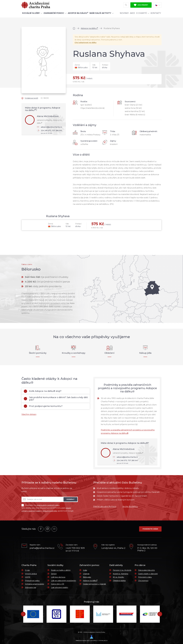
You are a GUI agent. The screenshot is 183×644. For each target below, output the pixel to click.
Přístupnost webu (32, 581)
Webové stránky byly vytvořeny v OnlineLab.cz (92, 638)
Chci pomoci (143, 581)
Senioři (54, 574)
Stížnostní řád (31, 587)
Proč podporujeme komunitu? (43, 406)
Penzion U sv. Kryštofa (122, 570)
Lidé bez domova (58, 577)
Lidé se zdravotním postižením (63, 581)
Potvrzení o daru (145, 577)
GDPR (28, 577)
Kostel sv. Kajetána (121, 574)
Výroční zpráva (31, 574)
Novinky (124, 14)
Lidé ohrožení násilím (60, 587)
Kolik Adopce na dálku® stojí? (43, 391)
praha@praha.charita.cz (42, 548)
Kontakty (156, 14)
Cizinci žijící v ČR (58, 584)
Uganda (86, 574)
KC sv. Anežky (118, 577)
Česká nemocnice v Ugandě (94, 584)
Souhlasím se (40, 505)
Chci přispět (141, 6)
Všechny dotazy (29, 414)
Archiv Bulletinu (130, 507)
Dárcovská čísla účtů (146, 570)
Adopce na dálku (89, 28)
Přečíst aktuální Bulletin (105, 507)
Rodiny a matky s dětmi (61, 570)
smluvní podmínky (50, 511)
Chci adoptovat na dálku (85, 43)
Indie (85, 570)
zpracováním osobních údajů (48, 505)
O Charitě (143, 14)
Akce (132, 14)
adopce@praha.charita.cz (49, 127)
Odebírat (70, 499)
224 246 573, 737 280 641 (50, 132)
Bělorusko (87, 577)
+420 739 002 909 (75, 548)
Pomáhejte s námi (150, 529)
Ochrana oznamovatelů (34, 584)
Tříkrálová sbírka (119, 581)
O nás (27, 570)
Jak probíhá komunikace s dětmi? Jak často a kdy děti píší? (56, 399)
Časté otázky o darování (148, 574)
